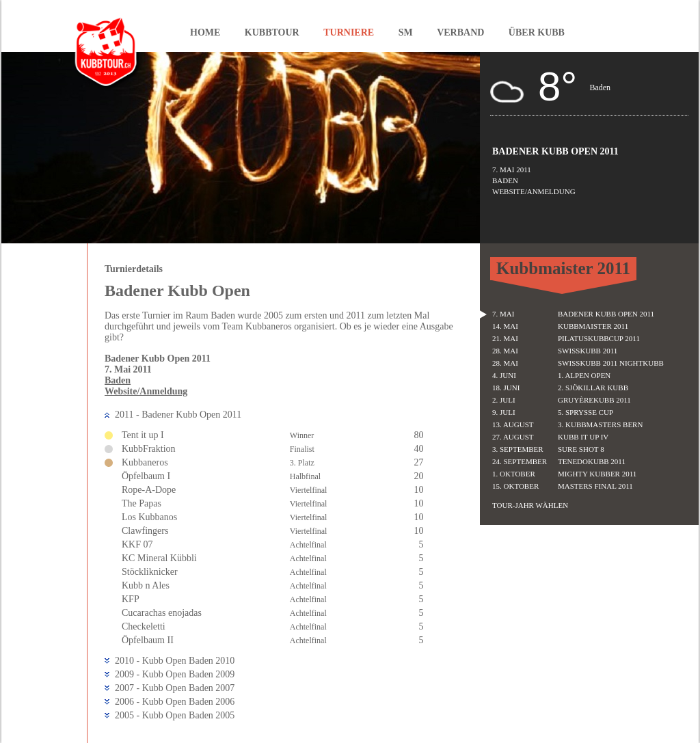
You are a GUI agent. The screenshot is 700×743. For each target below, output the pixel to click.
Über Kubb (537, 32)
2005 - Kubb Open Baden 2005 (175, 715)
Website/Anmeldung (146, 391)
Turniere (349, 32)
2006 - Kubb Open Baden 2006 (175, 702)
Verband (460, 32)
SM (406, 32)
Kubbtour (272, 32)
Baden (118, 380)
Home (205, 32)
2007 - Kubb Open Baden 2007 (175, 688)
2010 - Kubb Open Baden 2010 (175, 661)
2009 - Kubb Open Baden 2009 (175, 674)
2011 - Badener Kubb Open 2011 (178, 415)
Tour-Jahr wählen (530, 505)
